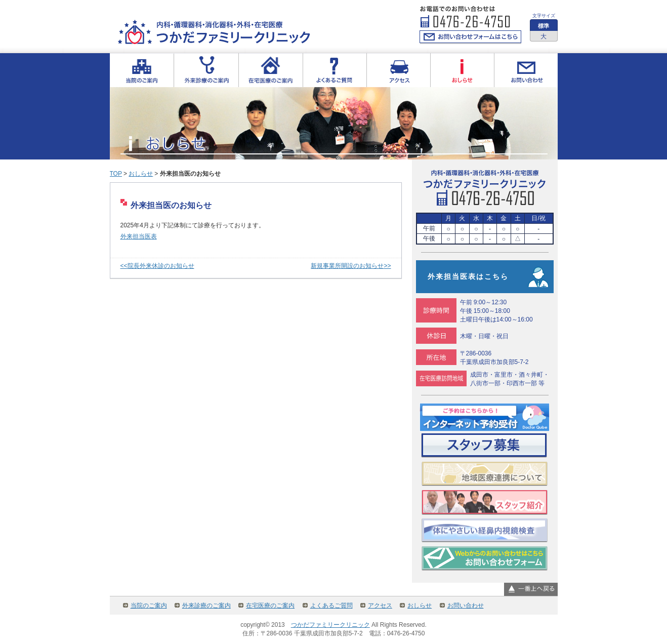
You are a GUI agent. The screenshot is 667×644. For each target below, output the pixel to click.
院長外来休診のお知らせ (161, 266)
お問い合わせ (466, 606)
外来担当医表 (139, 236)
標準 (544, 26)
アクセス (380, 606)
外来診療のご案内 (206, 606)
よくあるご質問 (331, 606)
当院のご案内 (149, 606)
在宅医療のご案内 (270, 606)
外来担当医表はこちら (468, 276)
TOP (116, 174)
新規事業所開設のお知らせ (347, 266)
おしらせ (141, 174)
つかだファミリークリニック (330, 625)
